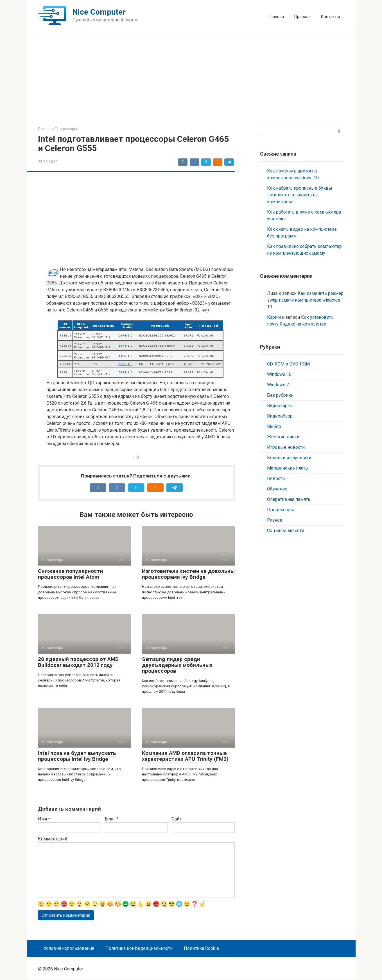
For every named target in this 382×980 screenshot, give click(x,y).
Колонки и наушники (289, 458)
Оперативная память (289, 499)
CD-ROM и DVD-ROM (288, 364)
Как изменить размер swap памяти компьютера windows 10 (305, 300)
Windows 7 (278, 385)
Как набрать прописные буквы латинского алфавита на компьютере (300, 195)
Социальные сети (286, 531)
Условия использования (69, 949)
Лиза (272, 293)
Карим (274, 317)
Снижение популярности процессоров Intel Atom (71, 574)
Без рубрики (280, 395)
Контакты (330, 17)
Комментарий (53, 839)
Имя (44, 819)
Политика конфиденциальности (139, 949)
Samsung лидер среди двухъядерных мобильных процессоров (177, 665)
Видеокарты (280, 406)
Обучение (277, 489)
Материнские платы (288, 468)
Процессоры (281, 510)
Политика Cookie (201, 949)
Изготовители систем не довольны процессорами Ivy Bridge (188, 574)
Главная (276, 17)
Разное (275, 520)
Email (112, 819)
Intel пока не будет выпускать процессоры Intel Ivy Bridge (77, 756)
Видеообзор (280, 416)
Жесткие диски (283, 437)
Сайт (177, 819)
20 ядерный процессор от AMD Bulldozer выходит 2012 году (78, 662)
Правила (302, 17)
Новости (276, 478)
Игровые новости (286, 447)
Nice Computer (99, 12)
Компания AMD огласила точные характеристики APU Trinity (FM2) (185, 756)
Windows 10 (279, 374)
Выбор (274, 426)
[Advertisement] (191, 81)
